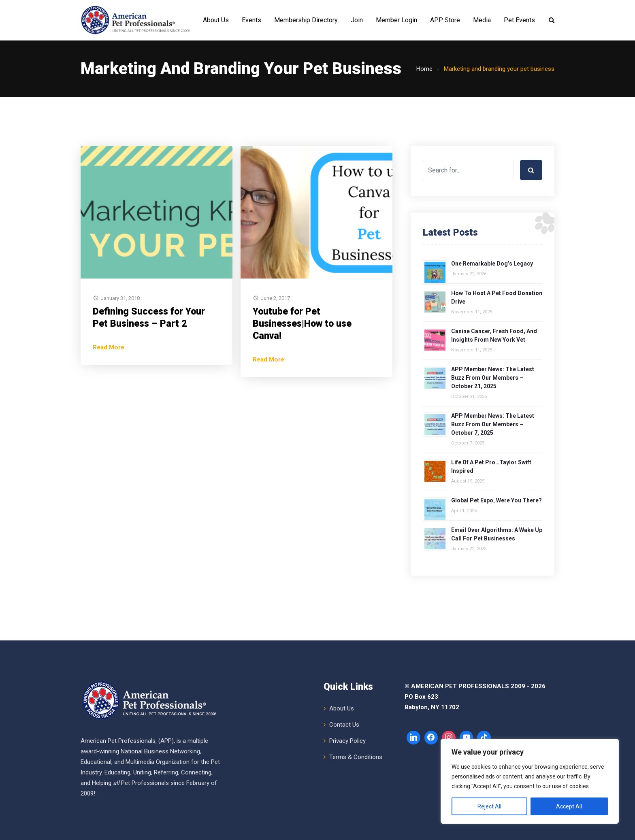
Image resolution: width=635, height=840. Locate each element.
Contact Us (344, 725)
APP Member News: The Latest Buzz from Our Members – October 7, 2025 (493, 424)
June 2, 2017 (275, 298)
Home (424, 69)
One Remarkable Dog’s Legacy (492, 264)
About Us (216, 20)
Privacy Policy (347, 741)
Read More (109, 347)
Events (251, 20)
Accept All (569, 806)
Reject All (489, 806)
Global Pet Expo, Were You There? (496, 500)
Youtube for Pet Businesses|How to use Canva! (302, 324)
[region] (530, 781)
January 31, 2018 (120, 298)
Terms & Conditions (356, 757)
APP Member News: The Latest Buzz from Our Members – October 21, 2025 (493, 378)
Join (357, 20)
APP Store (445, 20)
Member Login (396, 20)
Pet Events (519, 20)
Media (482, 20)
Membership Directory (306, 20)
